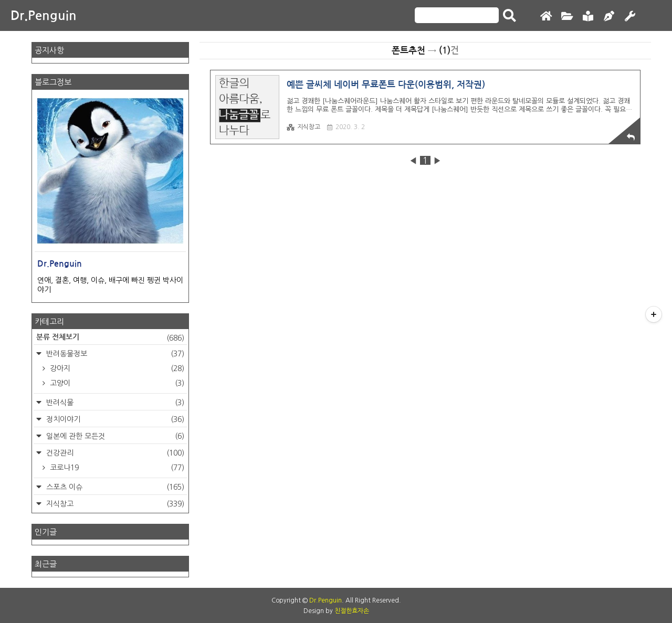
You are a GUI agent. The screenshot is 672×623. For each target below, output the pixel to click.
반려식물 (114, 403)
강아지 (116, 368)
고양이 (116, 383)
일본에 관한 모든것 (114, 436)
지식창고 (303, 127)
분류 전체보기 (110, 338)
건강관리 (114, 453)
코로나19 (116, 468)
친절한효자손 (352, 611)
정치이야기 (114, 419)
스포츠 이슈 (114, 487)
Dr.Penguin (44, 16)
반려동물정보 (114, 354)
